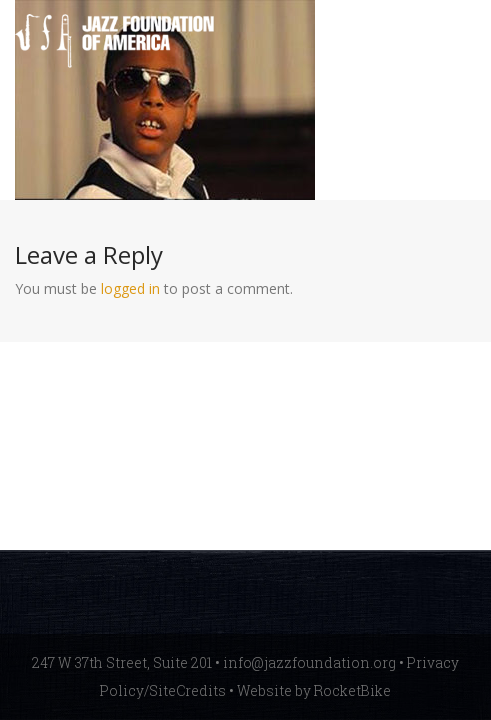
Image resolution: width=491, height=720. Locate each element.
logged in (130, 288)
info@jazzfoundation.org (309, 662)
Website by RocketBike (314, 690)
